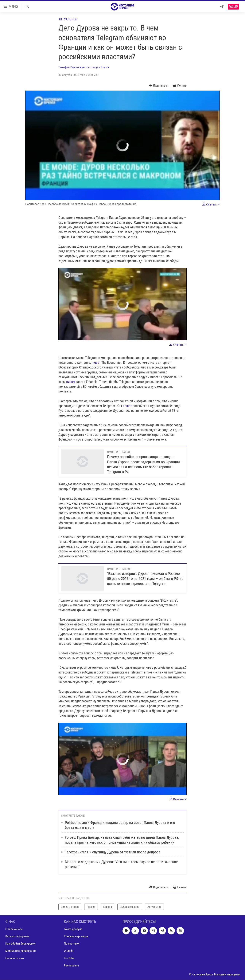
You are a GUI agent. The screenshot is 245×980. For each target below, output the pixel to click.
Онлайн (69, 951)
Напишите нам (15, 958)
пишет (96, 362)
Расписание (71, 965)
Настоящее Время (97, 67)
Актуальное (68, 19)
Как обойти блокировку (20, 944)
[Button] (159, 86)
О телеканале (14, 929)
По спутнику (72, 944)
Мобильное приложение (21, 951)
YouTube (69, 958)
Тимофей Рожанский (72, 67)
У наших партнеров (76, 936)
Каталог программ (17, 936)
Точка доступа (73, 929)
